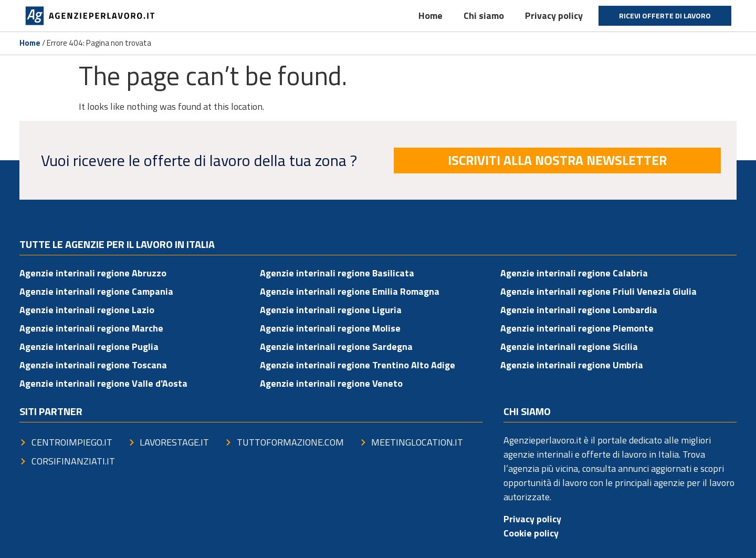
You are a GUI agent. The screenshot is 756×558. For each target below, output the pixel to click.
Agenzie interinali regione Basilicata (337, 273)
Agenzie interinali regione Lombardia (579, 310)
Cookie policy (531, 533)
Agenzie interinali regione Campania (96, 291)
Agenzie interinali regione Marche (91, 328)
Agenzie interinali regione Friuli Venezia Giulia (598, 291)
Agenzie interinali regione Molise (330, 328)
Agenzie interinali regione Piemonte (577, 328)
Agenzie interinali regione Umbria (572, 365)
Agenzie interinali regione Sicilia (569, 347)
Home (430, 16)
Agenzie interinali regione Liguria (331, 310)
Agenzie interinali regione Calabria (574, 273)
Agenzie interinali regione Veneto (331, 383)
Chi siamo (484, 16)
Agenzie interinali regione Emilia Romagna (350, 291)
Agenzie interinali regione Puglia (89, 347)
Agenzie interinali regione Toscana (93, 365)
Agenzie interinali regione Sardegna (336, 347)
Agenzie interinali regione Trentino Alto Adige (358, 365)
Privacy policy (554, 16)
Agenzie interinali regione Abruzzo (93, 273)
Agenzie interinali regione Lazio (87, 310)
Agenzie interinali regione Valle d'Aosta (103, 383)
